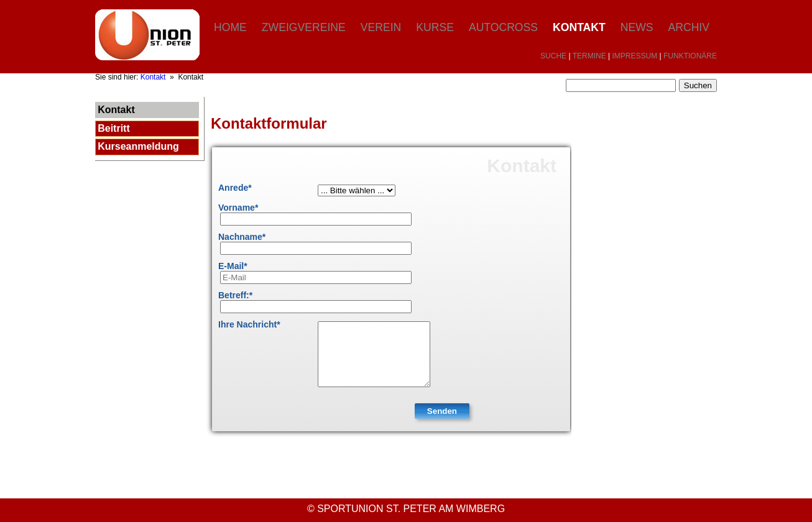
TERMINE (589, 56)
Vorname (238, 208)
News (637, 27)
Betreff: (235, 295)
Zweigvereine (304, 27)
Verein (381, 27)
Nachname (242, 237)
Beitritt (114, 128)
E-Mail (233, 266)
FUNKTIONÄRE (690, 56)
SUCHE (553, 56)
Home (230, 27)
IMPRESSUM (635, 56)
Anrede (235, 188)
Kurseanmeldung (138, 146)
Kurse (435, 27)
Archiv (689, 27)
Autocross (503, 27)
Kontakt (579, 27)
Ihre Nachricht (249, 324)
